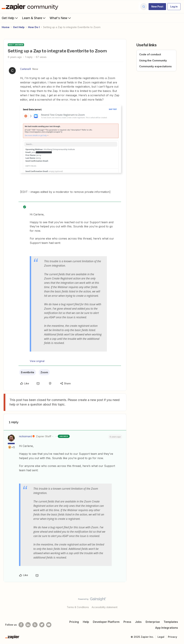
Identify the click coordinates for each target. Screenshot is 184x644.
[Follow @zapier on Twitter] (42, 625)
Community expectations (155, 66)
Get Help (10, 18)
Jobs (138, 622)
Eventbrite (28, 372)
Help (86, 622)
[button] (157, 7)
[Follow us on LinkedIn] (28, 625)
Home (6, 27)
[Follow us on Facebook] (21, 625)
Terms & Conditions (78, 607)
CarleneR (26, 69)
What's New (61, 18)
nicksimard (25, 436)
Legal (161, 637)
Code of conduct (150, 54)
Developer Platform (106, 622)
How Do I (34, 27)
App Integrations (167, 628)
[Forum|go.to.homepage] (31, 7)
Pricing (74, 622)
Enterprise (153, 622)
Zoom (44, 372)
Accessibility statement (105, 607)
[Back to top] (177, 602)
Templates (171, 622)
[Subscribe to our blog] (35, 625)
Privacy (172, 637)
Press (127, 622)
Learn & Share (34, 18)
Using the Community (153, 60)
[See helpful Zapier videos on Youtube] (49, 625)
